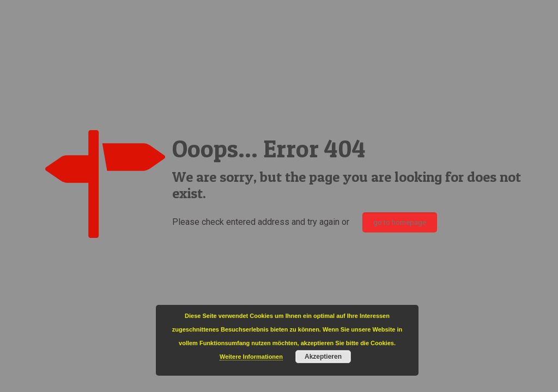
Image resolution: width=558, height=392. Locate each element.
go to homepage (400, 222)
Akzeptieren (323, 357)
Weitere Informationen (251, 357)
